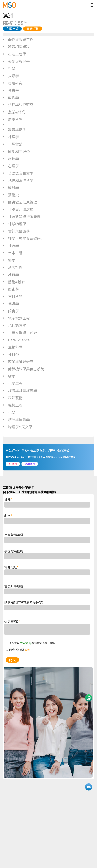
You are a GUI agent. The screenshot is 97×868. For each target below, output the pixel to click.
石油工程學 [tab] (15, 54)
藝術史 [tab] (11, 195)
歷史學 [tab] (11, 289)
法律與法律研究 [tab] (18, 105)
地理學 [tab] (11, 137)
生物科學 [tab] (13, 347)
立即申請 (12, 29)
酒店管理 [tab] (13, 267)
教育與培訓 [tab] (15, 130)
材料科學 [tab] (13, 296)
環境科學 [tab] (13, 119)
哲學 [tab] (9, 68)
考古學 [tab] (11, 90)
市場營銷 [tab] (13, 144)
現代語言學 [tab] (15, 325)
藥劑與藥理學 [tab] (16, 61)
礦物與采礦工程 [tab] (18, 39)
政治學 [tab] (11, 97)
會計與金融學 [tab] (16, 231)
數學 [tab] (9, 376)
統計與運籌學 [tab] (16, 419)
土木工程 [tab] (13, 253)
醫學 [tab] (9, 260)
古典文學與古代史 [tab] (20, 333)
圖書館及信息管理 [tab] (20, 202)
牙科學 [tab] (11, 354)
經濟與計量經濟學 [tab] (20, 391)
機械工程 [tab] (13, 405)
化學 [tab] (9, 412)
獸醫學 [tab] (11, 188)
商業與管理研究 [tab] (18, 361)
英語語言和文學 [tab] (18, 173)
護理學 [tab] (11, 158)
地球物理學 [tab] (15, 224)
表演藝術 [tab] (13, 398)
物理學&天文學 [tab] (18, 427)
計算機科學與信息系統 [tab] (24, 369)
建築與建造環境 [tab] (18, 209)
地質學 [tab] (11, 274)
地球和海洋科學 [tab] (18, 180)
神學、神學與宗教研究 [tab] (24, 238)
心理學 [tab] (11, 166)
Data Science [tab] (16, 340)
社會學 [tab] (11, 246)
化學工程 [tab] (13, 383)
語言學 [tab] (11, 311)
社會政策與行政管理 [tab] (22, 216)
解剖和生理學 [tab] (16, 151)
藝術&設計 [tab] (14, 282)
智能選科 (33, 29)
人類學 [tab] (11, 76)
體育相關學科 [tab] (16, 47)
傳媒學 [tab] (11, 303)
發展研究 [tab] (13, 83)
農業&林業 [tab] (14, 112)
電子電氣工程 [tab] (16, 318)
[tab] (48, 124)
